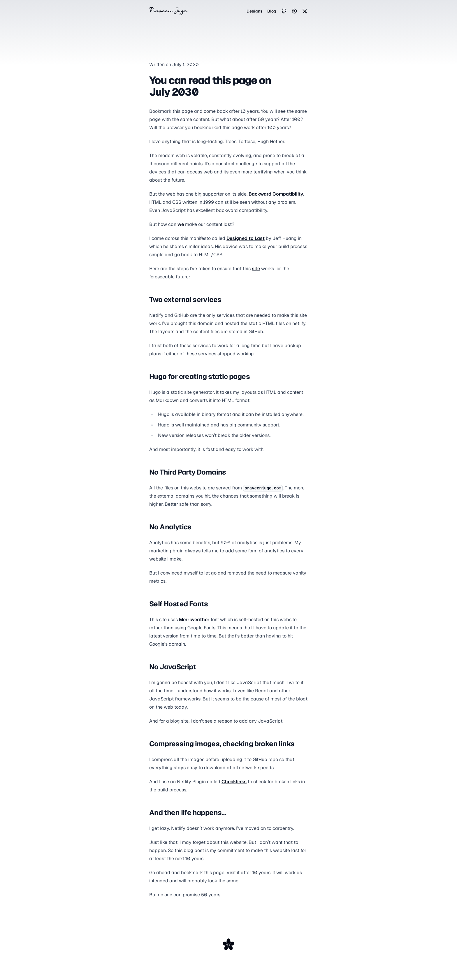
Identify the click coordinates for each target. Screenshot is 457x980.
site (256, 269)
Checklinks (234, 782)
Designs (255, 11)
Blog (272, 11)
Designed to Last (246, 238)
